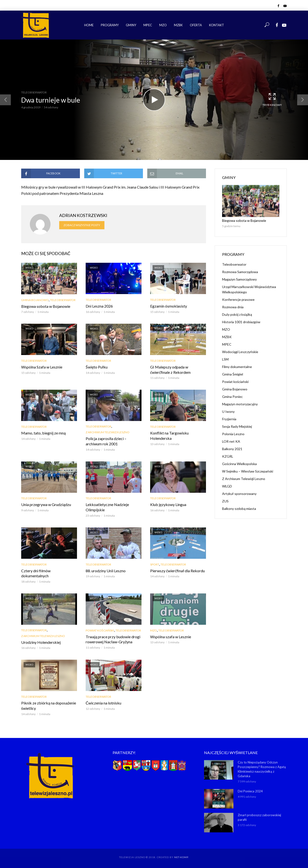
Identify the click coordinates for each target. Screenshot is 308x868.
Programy (110, 25)
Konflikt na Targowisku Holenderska (169, 436)
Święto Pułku (97, 367)
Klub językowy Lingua (168, 504)
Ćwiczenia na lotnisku (103, 703)
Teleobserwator (34, 92)
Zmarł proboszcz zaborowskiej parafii (259, 817)
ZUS (225, 501)
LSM (225, 359)
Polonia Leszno (233, 434)
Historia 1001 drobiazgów (241, 322)
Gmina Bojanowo (35, 300)
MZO (163, 25)
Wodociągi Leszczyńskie (240, 352)
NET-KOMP (181, 857)
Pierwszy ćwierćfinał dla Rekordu (177, 571)
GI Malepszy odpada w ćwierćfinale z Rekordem (170, 370)
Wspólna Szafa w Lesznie (42, 367)
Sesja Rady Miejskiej (237, 426)
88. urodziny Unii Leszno (106, 571)
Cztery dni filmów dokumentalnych (36, 573)
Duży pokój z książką (237, 314)
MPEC (148, 25)
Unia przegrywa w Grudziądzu (46, 504)
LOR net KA (231, 441)
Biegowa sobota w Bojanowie (46, 306)
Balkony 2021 (232, 449)
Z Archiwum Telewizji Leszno (108, 432)
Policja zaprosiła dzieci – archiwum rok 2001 (106, 441)
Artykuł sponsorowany (239, 494)
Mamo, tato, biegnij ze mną (43, 433)
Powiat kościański (100, 630)
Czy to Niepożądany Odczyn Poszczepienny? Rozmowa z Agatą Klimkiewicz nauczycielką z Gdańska (262, 769)
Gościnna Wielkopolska (239, 464)
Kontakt (217, 25)
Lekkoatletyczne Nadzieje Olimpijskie (107, 507)
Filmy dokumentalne (237, 367)
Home (89, 25)
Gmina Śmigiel (233, 374)
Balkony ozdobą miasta (239, 509)
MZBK (178, 25)
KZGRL (228, 456)
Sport (155, 564)
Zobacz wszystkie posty (82, 225)
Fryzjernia (229, 419)
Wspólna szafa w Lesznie (171, 637)
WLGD (227, 486)
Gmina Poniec (232, 397)
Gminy (131, 25)
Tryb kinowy (272, 99)
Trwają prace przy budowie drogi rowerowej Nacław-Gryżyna (113, 639)
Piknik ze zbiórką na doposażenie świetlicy (49, 706)
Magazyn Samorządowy (239, 279)
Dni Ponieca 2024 (250, 791)
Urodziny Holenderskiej (41, 642)
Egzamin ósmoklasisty (169, 306)
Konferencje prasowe (238, 299)
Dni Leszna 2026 (99, 306)
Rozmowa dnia (233, 307)
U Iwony (228, 411)
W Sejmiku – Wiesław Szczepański (248, 471)
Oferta (196, 25)
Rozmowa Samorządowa (240, 272)
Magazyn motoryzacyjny (240, 404)
